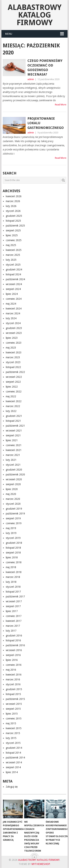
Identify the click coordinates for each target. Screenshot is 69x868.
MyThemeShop (41, 864)
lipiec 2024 (12, 294)
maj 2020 (11, 494)
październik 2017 (15, 597)
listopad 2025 (13, 221)
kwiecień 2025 (14, 250)
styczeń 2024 (13, 323)
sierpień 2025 (13, 230)
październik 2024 (15, 279)
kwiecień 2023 (14, 352)
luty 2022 (11, 411)
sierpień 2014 (13, 767)
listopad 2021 (13, 421)
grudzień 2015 (14, 689)
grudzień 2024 (14, 270)
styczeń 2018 (13, 587)
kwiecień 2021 (14, 450)
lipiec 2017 (12, 611)
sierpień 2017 (13, 606)
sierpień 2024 (13, 289)
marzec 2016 (13, 679)
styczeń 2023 (13, 362)
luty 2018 (11, 582)
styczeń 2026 (13, 211)
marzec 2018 (13, 577)
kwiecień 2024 (14, 309)
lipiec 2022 (12, 387)
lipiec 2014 (12, 772)
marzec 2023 (13, 357)
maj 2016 (11, 670)
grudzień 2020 (14, 470)
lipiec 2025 (12, 235)
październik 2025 (15, 226)
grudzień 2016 (14, 636)
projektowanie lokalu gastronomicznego (46, 123)
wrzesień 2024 (14, 284)
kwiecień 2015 (14, 728)
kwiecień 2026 (14, 196)
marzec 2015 (13, 733)
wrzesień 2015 (14, 704)
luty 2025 (11, 260)
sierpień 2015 (13, 709)
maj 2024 (11, 304)
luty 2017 (11, 631)
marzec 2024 (13, 313)
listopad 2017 (13, 592)
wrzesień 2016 (14, 650)
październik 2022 (15, 372)
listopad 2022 (13, 367)
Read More (61, 105)
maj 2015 (11, 723)
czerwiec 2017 (14, 616)
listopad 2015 (13, 694)
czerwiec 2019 (14, 523)
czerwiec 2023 (14, 343)
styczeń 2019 (13, 538)
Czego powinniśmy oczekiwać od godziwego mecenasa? (45, 68)
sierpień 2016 (13, 655)
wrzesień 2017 (14, 601)
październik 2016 (15, 645)
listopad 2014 (13, 753)
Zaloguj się (12, 787)
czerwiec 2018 (14, 562)
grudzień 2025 (14, 216)
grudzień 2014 (14, 748)
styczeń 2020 (13, 504)
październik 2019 (15, 514)
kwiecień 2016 (14, 675)
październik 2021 (15, 426)
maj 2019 (11, 528)
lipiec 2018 (12, 557)
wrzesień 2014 (14, 762)
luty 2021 (11, 460)
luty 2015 (11, 738)
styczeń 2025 (13, 265)
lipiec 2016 (12, 660)
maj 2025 (11, 245)
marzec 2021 (13, 455)
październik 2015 (15, 699)
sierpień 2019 (13, 518)
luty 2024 (11, 318)
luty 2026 (11, 206)
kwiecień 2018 (14, 572)
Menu (9, 34)
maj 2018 (11, 567)
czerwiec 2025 (14, 240)
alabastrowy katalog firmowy (35, 15)
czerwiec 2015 (14, 719)
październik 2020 (15, 474)
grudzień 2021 (14, 416)
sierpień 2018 (13, 553)
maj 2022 (11, 396)
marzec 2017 (13, 626)
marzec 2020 (13, 499)
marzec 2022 (13, 406)
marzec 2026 (13, 201)
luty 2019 (11, 533)
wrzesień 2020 (14, 479)
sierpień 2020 (13, 484)
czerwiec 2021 (14, 445)
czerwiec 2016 (14, 665)
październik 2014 (15, 758)
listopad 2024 (13, 274)
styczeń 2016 (13, 684)
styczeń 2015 (13, 743)
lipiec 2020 (12, 489)
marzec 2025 (13, 255)
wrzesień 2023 (14, 333)
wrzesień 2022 (14, 377)
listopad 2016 (13, 640)
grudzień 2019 (14, 509)
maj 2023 (11, 348)
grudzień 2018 (14, 543)
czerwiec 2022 (14, 392)
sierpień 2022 (13, 382)
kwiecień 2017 (14, 621)
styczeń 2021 (13, 465)
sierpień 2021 (13, 435)
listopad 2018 (13, 548)
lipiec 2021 (12, 440)
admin (31, 79)
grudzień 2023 (14, 328)
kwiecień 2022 (14, 401)
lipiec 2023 (12, 338)
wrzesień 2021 (14, 431)
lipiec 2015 (12, 714)
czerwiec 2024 (14, 299)
